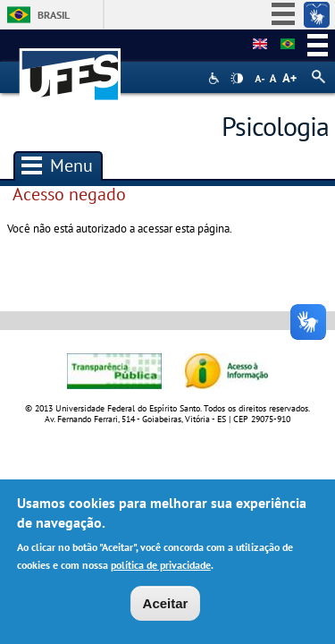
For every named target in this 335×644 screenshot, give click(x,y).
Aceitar (166, 607)
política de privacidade (161, 568)
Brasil (54, 15)
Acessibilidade (216, 78)
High (237, 79)
